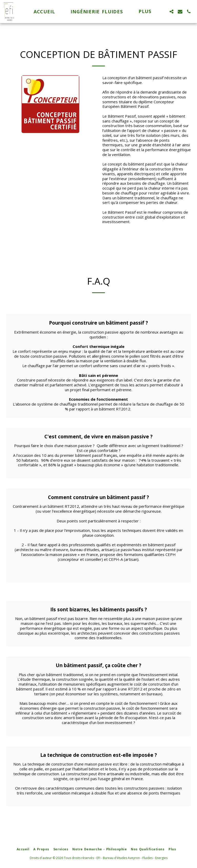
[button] (171, 12)
